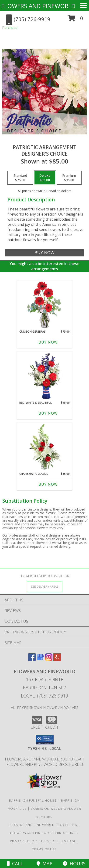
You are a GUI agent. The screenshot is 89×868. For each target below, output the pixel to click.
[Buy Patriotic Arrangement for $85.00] (45, 253)
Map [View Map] (44, 863)
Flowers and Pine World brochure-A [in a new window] (44, 759)
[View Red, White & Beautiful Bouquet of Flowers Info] (45, 376)
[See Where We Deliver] (44, 586)
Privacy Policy (23, 841)
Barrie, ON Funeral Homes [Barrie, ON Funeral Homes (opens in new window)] (33, 800)
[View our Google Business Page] (40, 659)
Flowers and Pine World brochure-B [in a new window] (45, 764)
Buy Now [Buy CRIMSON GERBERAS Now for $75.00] (48, 342)
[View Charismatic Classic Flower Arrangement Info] (45, 447)
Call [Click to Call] (15, 863)
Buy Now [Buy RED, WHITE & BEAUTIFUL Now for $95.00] (48, 413)
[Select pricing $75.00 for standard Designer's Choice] (20, 178)
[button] (75, 20)
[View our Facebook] (32, 659)
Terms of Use (44, 849)
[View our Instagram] (49, 659)
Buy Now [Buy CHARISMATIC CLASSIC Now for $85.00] (48, 484)
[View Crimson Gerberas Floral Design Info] (45, 305)
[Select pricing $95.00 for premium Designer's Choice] (69, 178)
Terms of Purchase (58, 841)
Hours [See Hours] (74, 863)
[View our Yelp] (57, 659)
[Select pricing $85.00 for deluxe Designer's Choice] (45, 178)
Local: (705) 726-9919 (44, 696)
